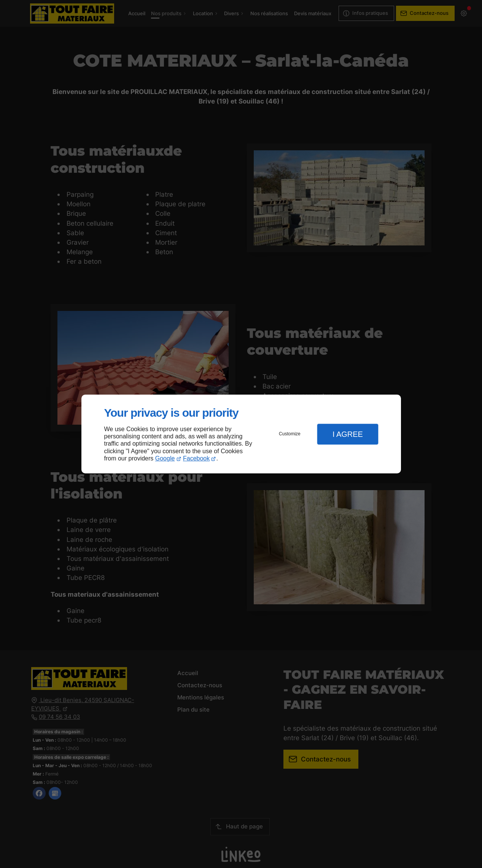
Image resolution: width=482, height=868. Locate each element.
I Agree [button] (348, 434)
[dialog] (241, 434)
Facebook (196, 458)
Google (165, 458)
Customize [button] (290, 434)
